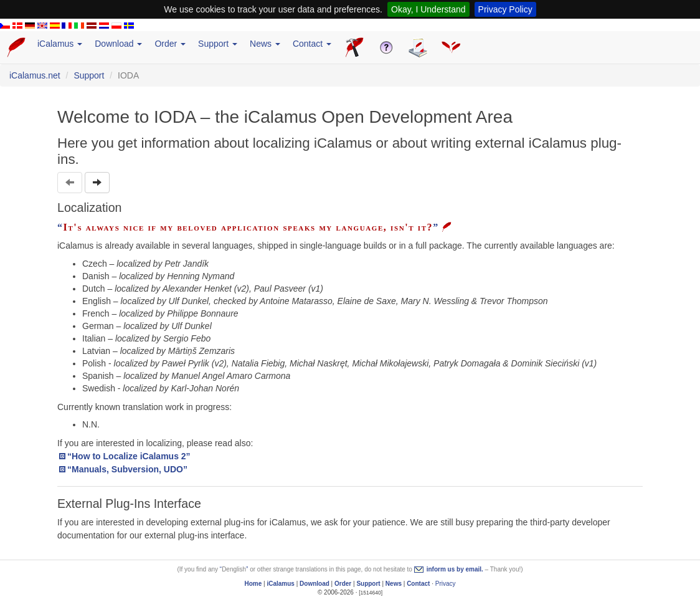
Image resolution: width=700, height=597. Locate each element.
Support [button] (218, 44)
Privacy (446, 584)
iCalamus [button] (60, 44)
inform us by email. (455, 569)
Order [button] (170, 44)
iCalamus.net (35, 75)
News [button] (265, 44)
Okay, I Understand (428, 9)
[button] (97, 183)
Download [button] (118, 44)
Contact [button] (312, 44)
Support (89, 75)
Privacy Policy (505, 9)
